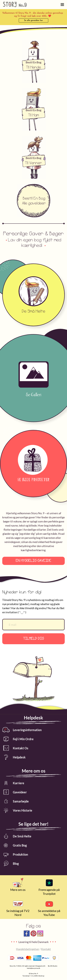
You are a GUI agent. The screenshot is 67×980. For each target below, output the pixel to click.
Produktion (15, 854)
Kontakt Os (15, 748)
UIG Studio (54, 966)
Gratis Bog (15, 845)
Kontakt (46, 949)
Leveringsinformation (22, 730)
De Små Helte (17, 836)
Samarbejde (16, 801)
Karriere (13, 783)
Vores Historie (17, 810)
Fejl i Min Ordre (18, 739)
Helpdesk (14, 757)
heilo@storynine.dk (33, 968)
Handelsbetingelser (28, 949)
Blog (11, 863)
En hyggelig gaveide (33, 561)
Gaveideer (15, 792)
